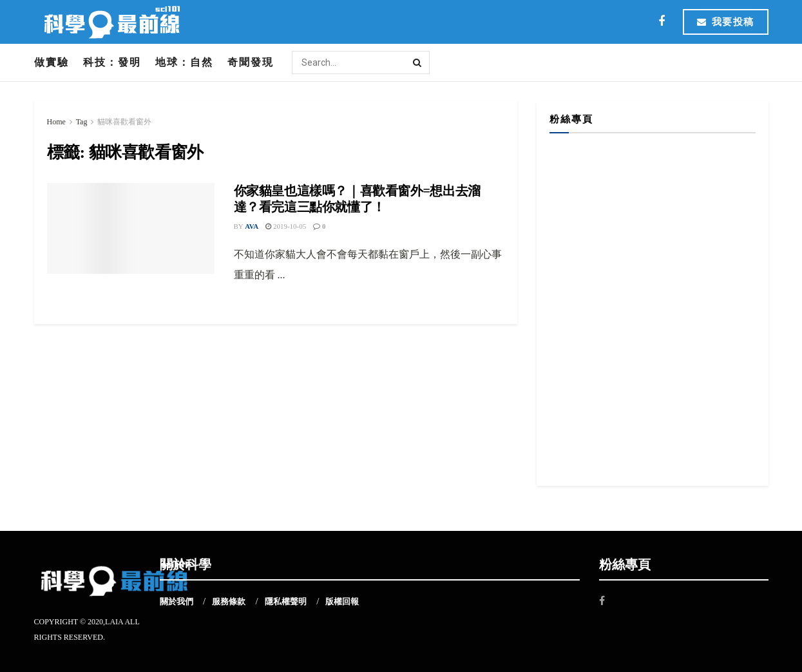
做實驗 (52, 62)
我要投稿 (726, 22)
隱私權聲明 (286, 601)
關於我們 (177, 601)
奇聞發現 (251, 62)
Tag (82, 122)
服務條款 (229, 601)
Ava (252, 226)
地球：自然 (184, 62)
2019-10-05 (286, 226)
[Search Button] (418, 62)
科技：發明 (112, 62)
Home (56, 122)
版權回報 (342, 601)
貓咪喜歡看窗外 (124, 122)
